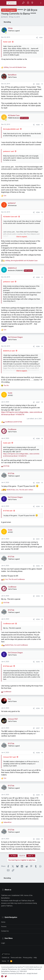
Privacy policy (28, 958)
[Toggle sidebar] (41, 3)
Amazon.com (6, 903)
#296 (38, 708)
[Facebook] (2, 976)
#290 (38, 506)
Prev (13, 856)
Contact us (5, 931)
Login (3, 943)
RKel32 (5, 17)
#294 (38, 619)
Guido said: (7, 443)
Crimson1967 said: (10, 757)
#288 (38, 439)
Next (31, 856)
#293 (38, 596)
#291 (38, 539)
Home (3, 922)
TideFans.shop (26, 901)
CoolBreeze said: (9, 624)
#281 (41, 38)
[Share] (37, 38)
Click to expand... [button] (22, 237)
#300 (38, 839)
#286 (38, 346)
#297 (38, 728)
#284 (38, 212)
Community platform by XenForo (22, 967)
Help (35, 958)
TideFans (6, 954)
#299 (38, 795)
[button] (4, 3)
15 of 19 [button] (22, 856)
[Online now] (6, 33)
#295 (38, 662)
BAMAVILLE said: (9, 351)
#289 (38, 483)
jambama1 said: (9, 151)
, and (15, 67)
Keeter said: (7, 42)
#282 (38, 84)
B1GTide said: (8, 511)
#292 (38, 566)
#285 (38, 277)
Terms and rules (16, 958)
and (14, 422)
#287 (38, 402)
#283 (38, 125)
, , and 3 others (20, 490)
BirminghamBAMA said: (11, 129)
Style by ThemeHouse (9, 969)
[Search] (37, 3)
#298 (38, 753)
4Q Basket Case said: (10, 217)
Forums (4, 927)
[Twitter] (6, 976)
